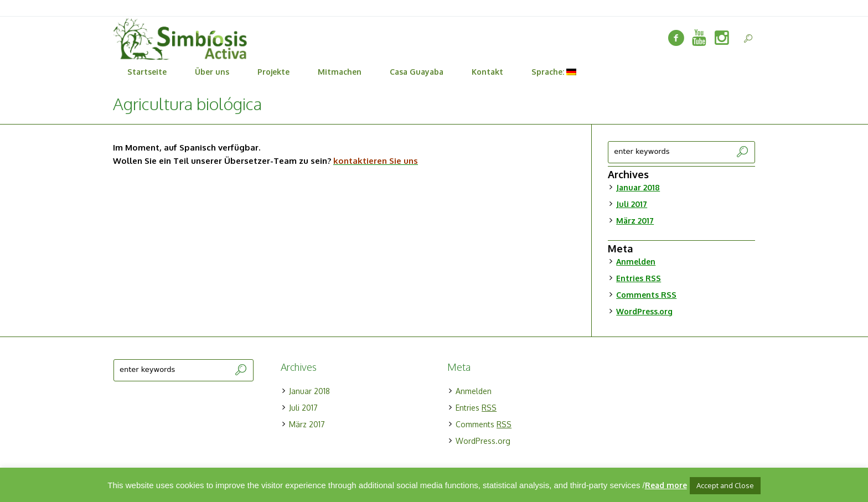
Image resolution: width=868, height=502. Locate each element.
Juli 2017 (632, 204)
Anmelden (636, 262)
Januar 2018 (638, 187)
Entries (639, 278)
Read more (666, 485)
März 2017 (635, 221)
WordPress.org (644, 311)
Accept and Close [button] (725, 485)
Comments (646, 295)
